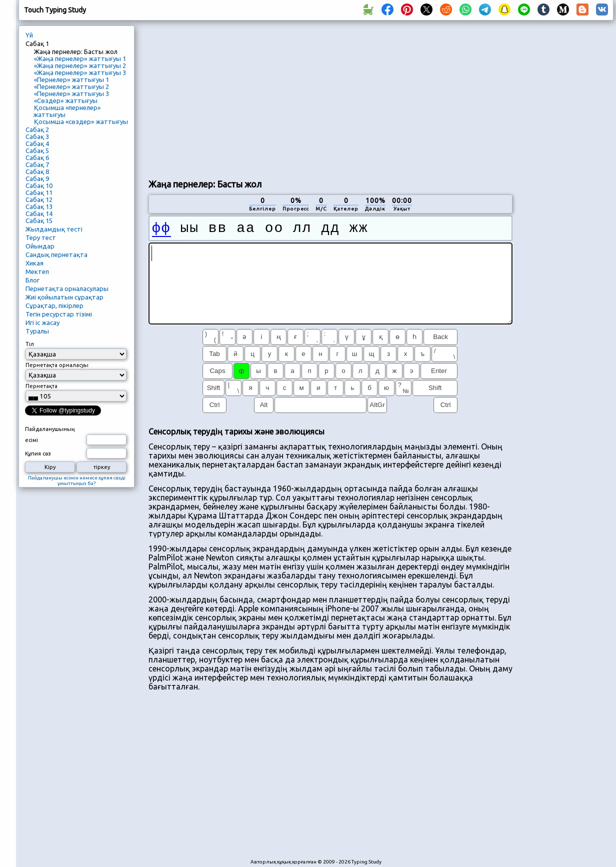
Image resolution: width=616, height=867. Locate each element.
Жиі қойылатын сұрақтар (64, 297)
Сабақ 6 (37, 157)
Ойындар (40, 246)
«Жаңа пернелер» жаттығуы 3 (80, 72)
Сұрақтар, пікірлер (54, 305)
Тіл (30, 344)
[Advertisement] (308, 98)
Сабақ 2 (37, 129)
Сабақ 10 (39, 185)
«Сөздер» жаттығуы (66, 100)
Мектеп (37, 271)
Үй (29, 35)
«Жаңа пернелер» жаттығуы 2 (80, 65)
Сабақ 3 (37, 136)
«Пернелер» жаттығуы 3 (71, 93)
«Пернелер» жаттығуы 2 (71, 86)
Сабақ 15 (39, 220)
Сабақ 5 (37, 150)
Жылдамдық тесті (54, 229)
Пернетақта (41, 386)
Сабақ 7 (37, 164)
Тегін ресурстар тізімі (59, 314)
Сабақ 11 (39, 192)
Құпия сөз (38, 453)
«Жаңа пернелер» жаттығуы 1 (80, 58)
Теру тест (41, 237)
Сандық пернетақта (56, 254)
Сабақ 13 (39, 206)
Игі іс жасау (42, 322)
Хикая (34, 263)
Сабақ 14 (39, 213)
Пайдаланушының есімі (50, 434)
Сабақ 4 (37, 143)
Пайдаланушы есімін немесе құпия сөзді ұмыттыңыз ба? (77, 480)
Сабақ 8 (37, 171)
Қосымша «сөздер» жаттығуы (81, 121)
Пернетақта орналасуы (57, 365)
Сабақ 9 (37, 178)
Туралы (37, 331)
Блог (32, 280)
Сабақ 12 (39, 199)
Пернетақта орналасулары (67, 288)
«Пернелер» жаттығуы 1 (71, 79)
